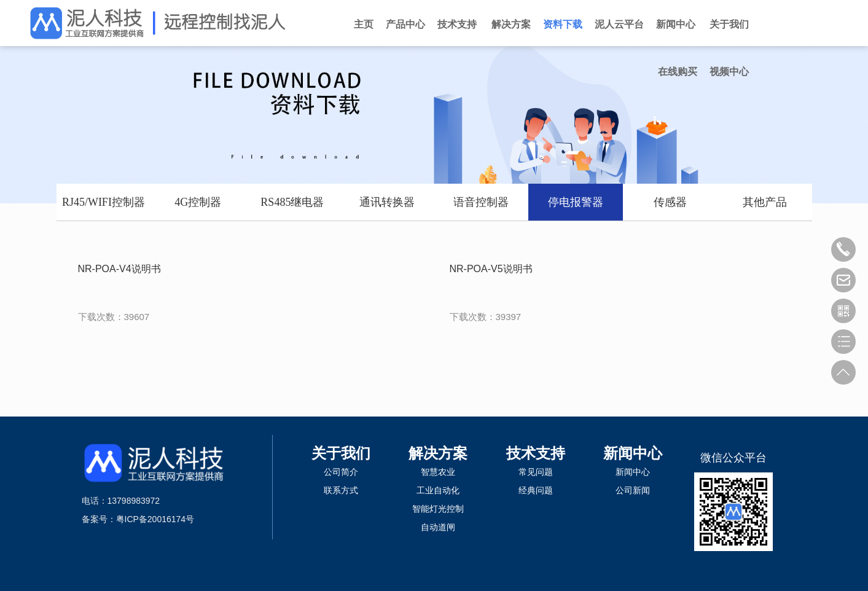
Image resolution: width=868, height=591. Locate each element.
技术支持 (536, 453)
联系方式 (341, 490)
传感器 (670, 202)
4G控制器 (198, 202)
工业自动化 (438, 490)
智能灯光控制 (438, 509)
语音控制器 (481, 202)
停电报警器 (576, 202)
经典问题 (536, 490)
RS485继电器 (292, 202)
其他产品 (765, 202)
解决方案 (438, 453)
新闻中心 (633, 453)
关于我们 (341, 453)
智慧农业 (438, 472)
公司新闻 (633, 490)
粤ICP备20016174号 (155, 519)
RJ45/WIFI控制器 (104, 202)
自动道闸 (438, 527)
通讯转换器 (387, 202)
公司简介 (341, 472)
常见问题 (536, 472)
